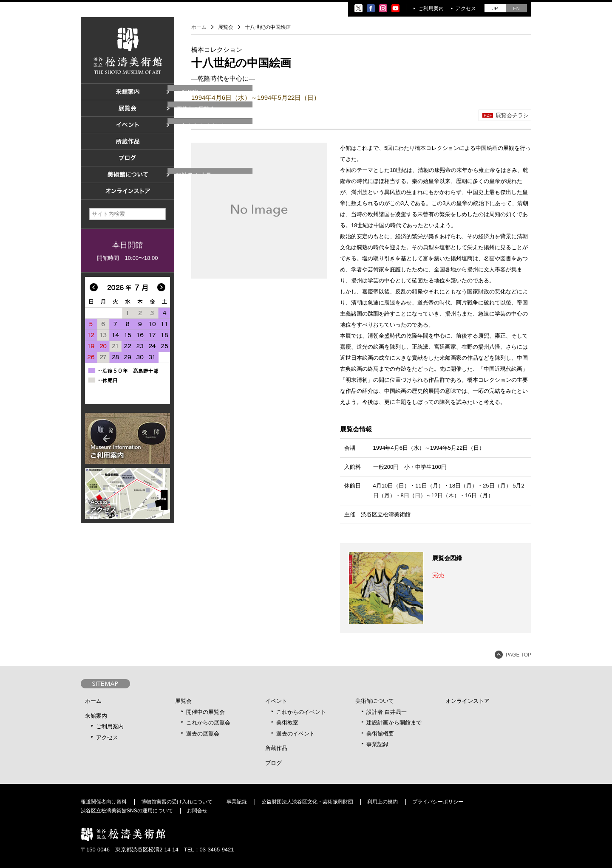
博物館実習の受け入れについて (177, 802)
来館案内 (96, 716)
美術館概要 (380, 734)
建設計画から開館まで (394, 723)
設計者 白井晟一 (387, 712)
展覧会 (183, 701)
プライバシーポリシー (438, 802)
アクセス (466, 8)
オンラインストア (467, 701)
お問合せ (197, 811)
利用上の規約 (382, 802)
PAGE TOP (518, 655)
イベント (276, 701)
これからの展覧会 (208, 723)
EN (516, 8)
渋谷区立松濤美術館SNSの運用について (127, 811)
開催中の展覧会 (205, 712)
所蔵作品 (276, 748)
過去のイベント (296, 734)
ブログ (273, 763)
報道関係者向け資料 (104, 802)
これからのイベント (301, 712)
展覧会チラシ (512, 115)
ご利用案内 (431, 8)
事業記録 (377, 744)
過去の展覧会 (203, 734)
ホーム (199, 27)
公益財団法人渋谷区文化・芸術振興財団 (307, 802)
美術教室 (287, 723)
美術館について (375, 701)
